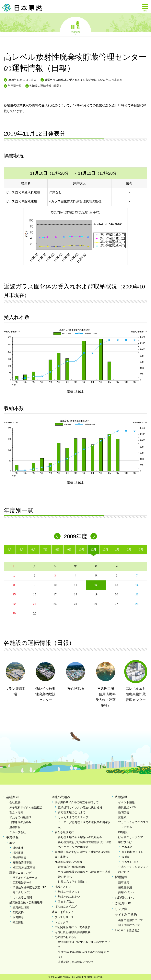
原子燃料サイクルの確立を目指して (77, 802)
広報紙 (122, 817)
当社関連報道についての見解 (73, 927)
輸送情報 (18, 922)
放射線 (126, 857)
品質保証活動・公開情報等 (26, 902)
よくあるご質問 (22, 897)
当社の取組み (61, 797)
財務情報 (15, 827)
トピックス (62, 922)
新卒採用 (124, 882)
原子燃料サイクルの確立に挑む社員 (80, 807)
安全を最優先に (64, 832)
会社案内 (12, 797)
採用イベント (126, 892)
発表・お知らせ (62, 912)
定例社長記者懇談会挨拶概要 (73, 932)
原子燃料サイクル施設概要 (26, 807)
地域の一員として (69, 892)
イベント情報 (126, 802)
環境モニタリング (20, 873)
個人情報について (129, 925)
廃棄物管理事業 (22, 863)
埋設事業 (18, 853)
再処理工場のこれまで (72, 812)
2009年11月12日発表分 (22, 80)
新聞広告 (124, 812)
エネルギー (128, 847)
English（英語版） (128, 930)
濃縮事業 (18, 848)
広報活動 (121, 797)
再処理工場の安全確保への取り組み (80, 837)
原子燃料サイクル (133, 852)
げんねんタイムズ (66, 907)
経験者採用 (125, 887)
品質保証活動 (21, 907)
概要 (12, 843)
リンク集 (121, 909)
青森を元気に (66, 902)
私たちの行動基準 (20, 817)
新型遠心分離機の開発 (72, 867)
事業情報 (75, 32)
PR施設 (123, 832)
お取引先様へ (124, 898)
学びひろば (125, 842)
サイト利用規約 (126, 915)
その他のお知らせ (66, 937)
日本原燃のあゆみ (20, 822)
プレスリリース (64, 917)
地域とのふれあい (69, 897)
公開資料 (18, 912)
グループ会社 (18, 832)
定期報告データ (22, 882)
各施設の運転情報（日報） (46, 86)
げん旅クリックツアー (132, 837)
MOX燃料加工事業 (24, 867)
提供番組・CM (127, 807)
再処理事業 (19, 858)
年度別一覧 (15, 86)
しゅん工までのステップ (73, 817)
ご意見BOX (123, 903)
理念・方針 (16, 812)
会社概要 (15, 802)
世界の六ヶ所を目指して (73, 882)
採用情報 (121, 877)
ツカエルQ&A (130, 862)
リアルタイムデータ (25, 878)
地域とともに (63, 887)
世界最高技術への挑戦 (68, 862)
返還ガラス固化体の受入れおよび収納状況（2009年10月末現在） (85, 80)
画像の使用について (131, 920)
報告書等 (18, 917)
